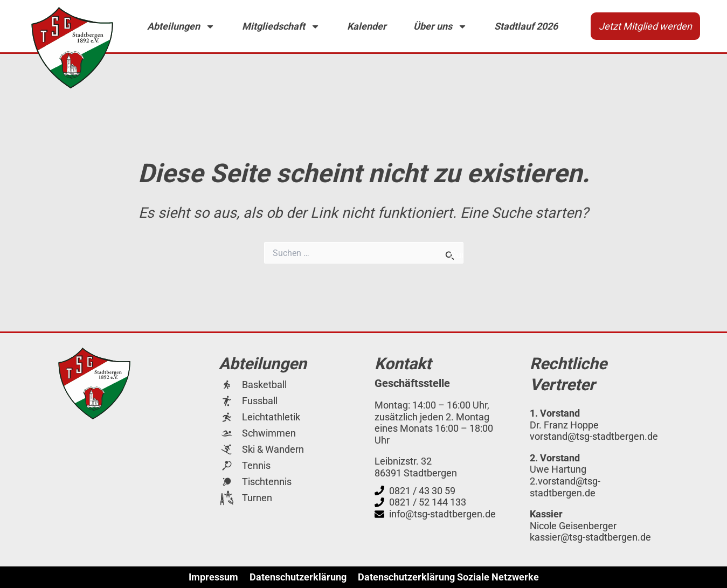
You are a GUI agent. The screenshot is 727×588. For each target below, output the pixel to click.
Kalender (367, 26)
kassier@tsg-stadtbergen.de (590, 537)
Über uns (440, 26)
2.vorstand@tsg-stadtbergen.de (565, 487)
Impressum (213, 577)
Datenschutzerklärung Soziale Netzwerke (448, 577)
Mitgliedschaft (281, 26)
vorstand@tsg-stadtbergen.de (594, 436)
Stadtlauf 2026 (526, 26)
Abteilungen (181, 26)
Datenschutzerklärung (298, 577)
